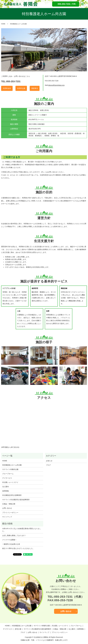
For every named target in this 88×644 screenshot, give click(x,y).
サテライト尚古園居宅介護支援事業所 (16, 500)
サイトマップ (7, 517)
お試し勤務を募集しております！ (14, 535)
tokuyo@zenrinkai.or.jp (56, 85)
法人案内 (5, 487)
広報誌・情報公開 (9, 504)
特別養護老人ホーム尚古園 (12, 465)
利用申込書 (21, 88)
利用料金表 (7, 88)
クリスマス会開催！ (10, 540)
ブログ (48, 465)
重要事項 (35, 88)
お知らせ (49, 461)
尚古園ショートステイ (10, 482)
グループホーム (8, 474)
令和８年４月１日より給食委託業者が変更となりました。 (22, 530)
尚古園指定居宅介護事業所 (12, 495)
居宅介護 (18, 629)
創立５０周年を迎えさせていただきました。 (18, 548)
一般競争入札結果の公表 (11, 544)
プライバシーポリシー (10, 513)
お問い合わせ (7, 508)
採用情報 (5, 491)
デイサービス (7, 478)
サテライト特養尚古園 (10, 469)
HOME (3, 24)
